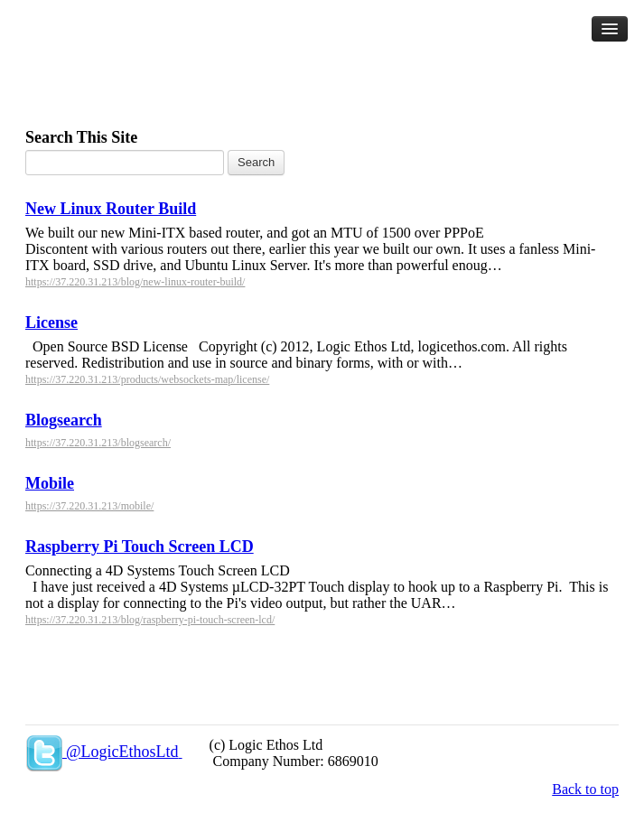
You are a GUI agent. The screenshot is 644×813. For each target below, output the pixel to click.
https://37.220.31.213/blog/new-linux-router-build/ (135, 282)
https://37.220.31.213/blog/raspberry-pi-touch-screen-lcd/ (150, 620)
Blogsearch (64, 420)
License (51, 322)
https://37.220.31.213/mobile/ (89, 506)
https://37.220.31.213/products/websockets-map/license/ (147, 379)
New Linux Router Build (111, 209)
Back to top (585, 789)
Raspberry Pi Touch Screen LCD (140, 547)
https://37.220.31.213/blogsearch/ (98, 443)
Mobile (50, 483)
